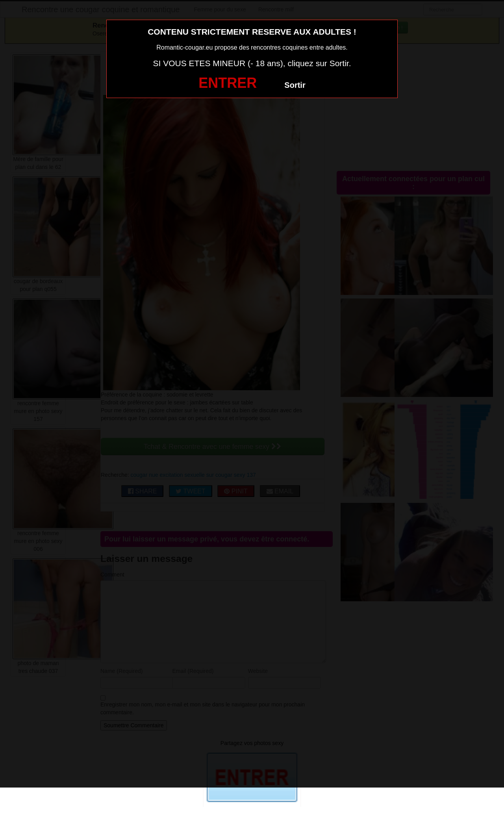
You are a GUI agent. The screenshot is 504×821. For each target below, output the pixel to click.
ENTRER (228, 83)
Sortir (295, 85)
